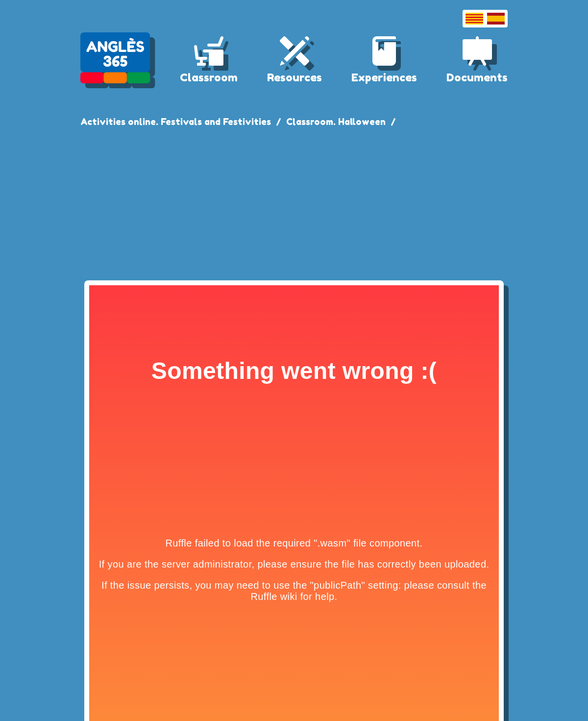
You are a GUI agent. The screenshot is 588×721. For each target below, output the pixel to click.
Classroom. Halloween (336, 122)
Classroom (209, 77)
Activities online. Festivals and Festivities (176, 122)
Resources (294, 77)
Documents (477, 77)
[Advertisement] (294, 202)
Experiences (384, 77)
